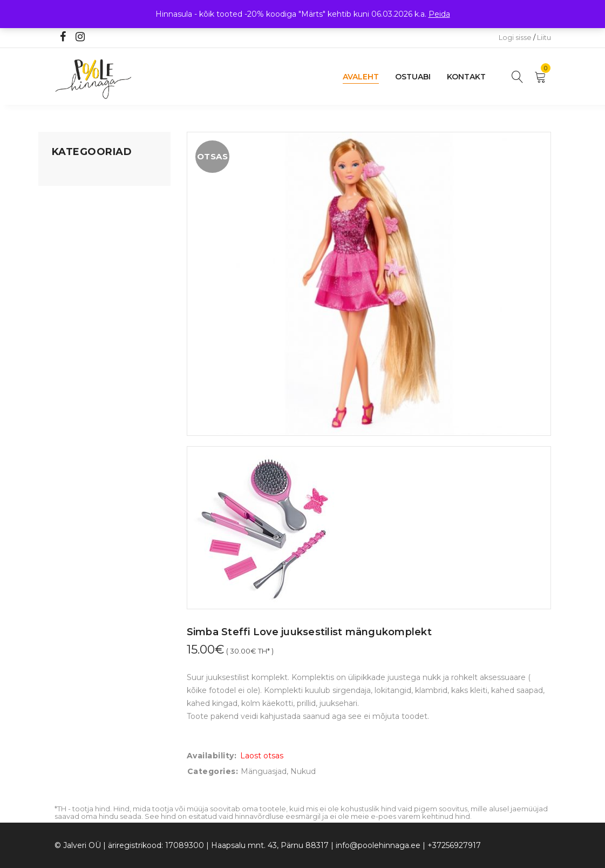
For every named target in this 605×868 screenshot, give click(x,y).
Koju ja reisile (76, 195)
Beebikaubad (77, 257)
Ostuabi (413, 77)
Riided (64, 298)
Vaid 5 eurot (74, 339)
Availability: (212, 756)
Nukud (303, 771)
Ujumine (68, 318)
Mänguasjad (75, 174)
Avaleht (361, 77)
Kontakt (466, 77)
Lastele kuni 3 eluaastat (96, 236)
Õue (60, 277)
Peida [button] (439, 14)
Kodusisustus (77, 216)
